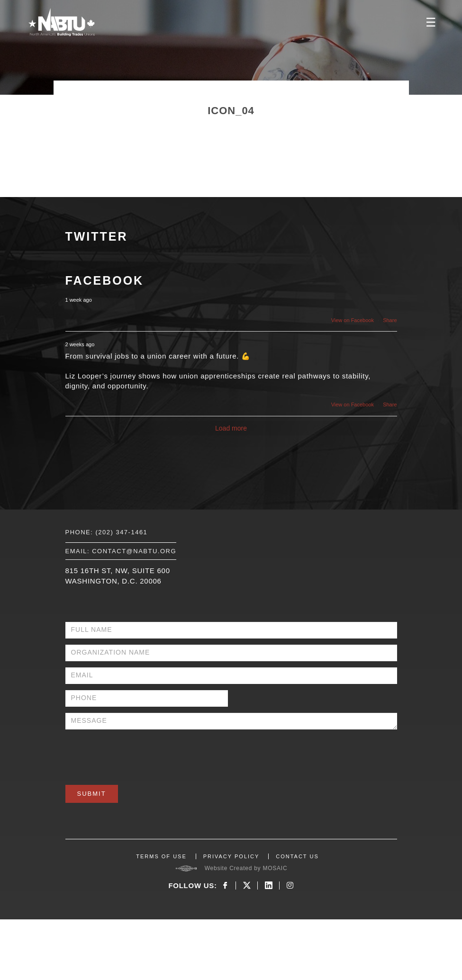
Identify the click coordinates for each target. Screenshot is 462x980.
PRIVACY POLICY (231, 856)
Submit (92, 794)
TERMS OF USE (161, 856)
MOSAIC (275, 868)
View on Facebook (353, 320)
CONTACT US (297, 856)
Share (390, 320)
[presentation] (137, 754)
